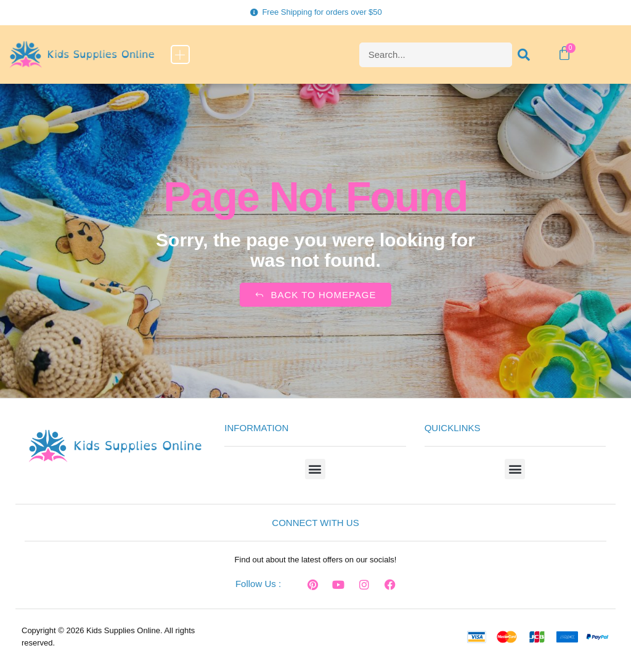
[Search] (524, 55)
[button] (180, 55)
